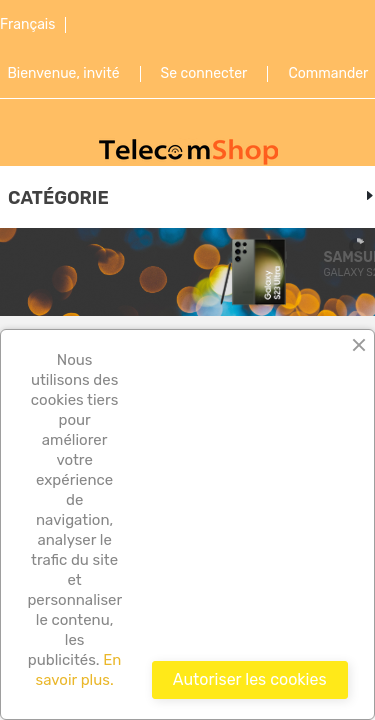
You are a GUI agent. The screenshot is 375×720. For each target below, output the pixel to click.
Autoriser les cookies (250, 679)
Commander (328, 74)
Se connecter (204, 74)
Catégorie (58, 198)
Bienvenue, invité (64, 74)
